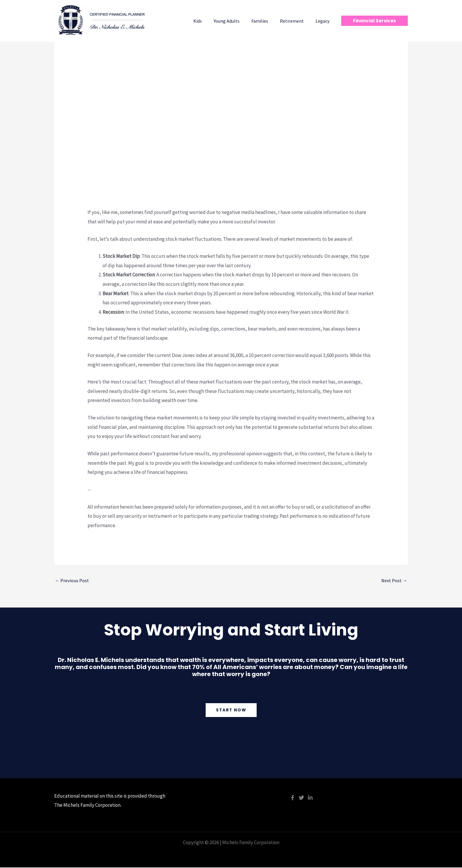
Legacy (324, 21)
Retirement (295, 21)
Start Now (231, 711)
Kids (208, 21)
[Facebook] (293, 798)
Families (266, 21)
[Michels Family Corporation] (102, 20)
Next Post (394, 581)
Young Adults (235, 21)
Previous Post (72, 581)
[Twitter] (301, 798)
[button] (374, 21)
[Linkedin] (310, 798)
